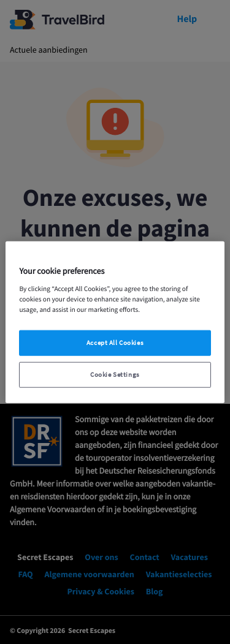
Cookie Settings (115, 375)
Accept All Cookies (115, 343)
